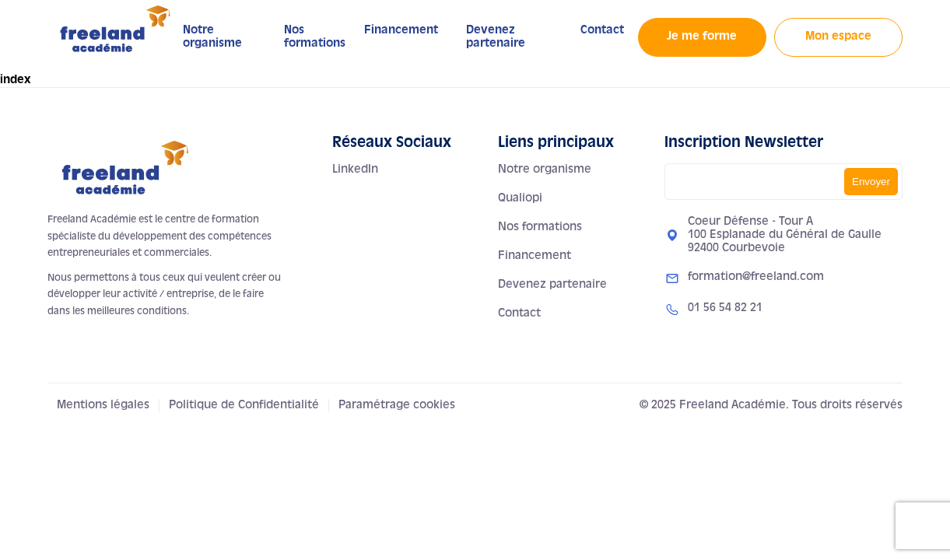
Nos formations (540, 227)
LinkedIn (355, 170)
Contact (602, 30)
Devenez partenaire (552, 285)
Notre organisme (545, 170)
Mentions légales (103, 405)
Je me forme (702, 37)
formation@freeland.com (756, 277)
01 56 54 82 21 (725, 308)
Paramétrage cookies (397, 405)
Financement (401, 30)
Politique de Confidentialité (244, 405)
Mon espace (838, 37)
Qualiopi (520, 198)
